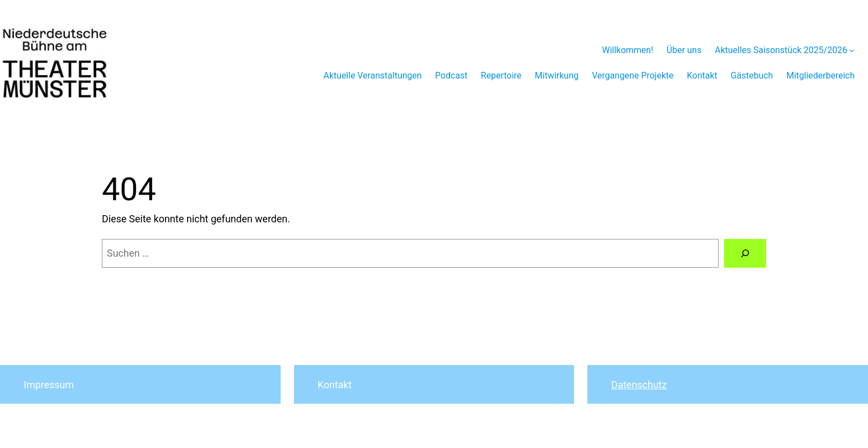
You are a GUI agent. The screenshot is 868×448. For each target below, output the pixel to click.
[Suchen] (745, 253)
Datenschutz (639, 385)
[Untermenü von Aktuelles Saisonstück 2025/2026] (852, 50)
